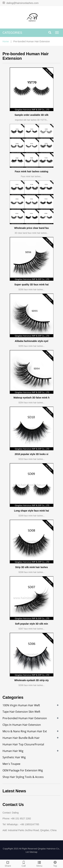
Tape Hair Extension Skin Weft (21, 712)
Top (55, 863)
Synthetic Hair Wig (14, 757)
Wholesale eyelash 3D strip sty (32, 680)
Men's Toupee (11, 764)
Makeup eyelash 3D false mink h (32, 398)
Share (8, 863)
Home (6, 41)
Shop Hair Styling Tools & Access (23, 777)
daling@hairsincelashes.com (22, 3)
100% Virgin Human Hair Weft (21, 705)
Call (24, 863)
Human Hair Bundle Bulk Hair (21, 738)
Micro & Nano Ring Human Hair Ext (25, 731)
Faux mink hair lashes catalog (32, 171)
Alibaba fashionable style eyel (32, 341)
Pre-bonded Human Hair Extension (25, 718)
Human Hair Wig (13, 751)
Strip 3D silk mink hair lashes (32, 567)
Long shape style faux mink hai (32, 511)
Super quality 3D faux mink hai (32, 285)
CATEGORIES (12, 33)
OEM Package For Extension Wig (23, 770)
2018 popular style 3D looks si (32, 454)
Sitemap (33, 852)
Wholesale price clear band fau (32, 228)
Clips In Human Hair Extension (22, 725)
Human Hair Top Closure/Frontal (23, 744)
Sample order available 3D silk (32, 115)
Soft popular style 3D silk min (31, 624)
